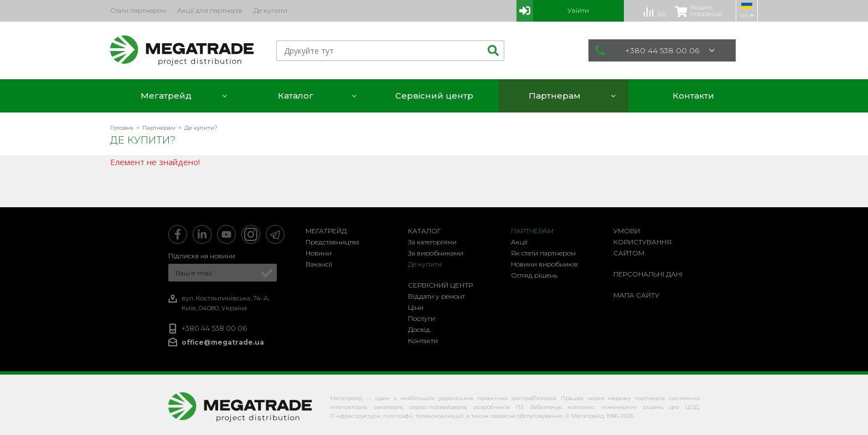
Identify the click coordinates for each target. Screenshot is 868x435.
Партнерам (532, 231)
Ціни (416, 307)
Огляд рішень (534, 275)
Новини (319, 253)
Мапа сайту (636, 295)
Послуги (422, 318)
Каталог (425, 231)
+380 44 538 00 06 (655, 50)
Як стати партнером (543, 253)
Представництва (332, 242)
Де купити (425, 264)
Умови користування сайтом (642, 242)
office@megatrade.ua (223, 342)
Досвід (419, 329)
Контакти (423, 341)
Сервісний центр (440, 285)
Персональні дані (648, 274)
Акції (519, 242)
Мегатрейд (326, 231)
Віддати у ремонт (436, 296)
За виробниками (436, 253)
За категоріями (432, 242)
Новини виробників (544, 264)
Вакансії (319, 264)
